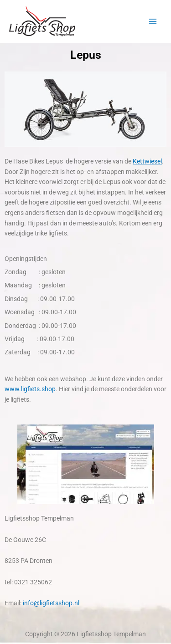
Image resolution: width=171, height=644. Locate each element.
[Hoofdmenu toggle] (153, 22)
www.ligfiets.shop (30, 389)
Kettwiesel (147, 161)
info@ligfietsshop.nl (51, 603)
